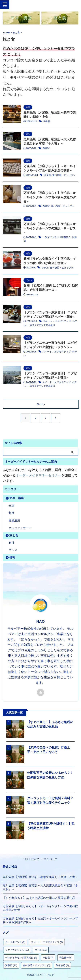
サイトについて (32, 859)
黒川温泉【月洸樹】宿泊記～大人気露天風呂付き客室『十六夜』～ (40, 887)
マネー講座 (17, 498)
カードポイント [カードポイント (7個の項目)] (15, 942)
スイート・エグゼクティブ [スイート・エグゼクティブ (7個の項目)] (47, 942)
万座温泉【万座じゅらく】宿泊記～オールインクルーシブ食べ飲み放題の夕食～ (50, 197)
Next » (41, 404)
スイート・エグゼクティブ (57, 321)
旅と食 (14, 535)
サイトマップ (50, 859)
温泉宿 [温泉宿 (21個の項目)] (11, 965)
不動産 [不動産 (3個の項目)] (48, 958)
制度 (11, 513)
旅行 (11, 543)
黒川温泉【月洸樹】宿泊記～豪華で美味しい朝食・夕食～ (40, 877)
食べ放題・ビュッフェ (64, 175)
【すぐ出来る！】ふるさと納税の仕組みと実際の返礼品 (39, 898)
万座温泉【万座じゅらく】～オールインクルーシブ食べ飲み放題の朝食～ (40, 908)
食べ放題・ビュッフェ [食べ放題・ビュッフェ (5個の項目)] (37, 965)
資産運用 (14, 520)
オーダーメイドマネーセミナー (39, 475)
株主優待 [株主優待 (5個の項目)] (66, 958)
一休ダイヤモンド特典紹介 (57, 237)
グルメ (13, 550)
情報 (12, 557)
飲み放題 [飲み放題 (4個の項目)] (62, 965)
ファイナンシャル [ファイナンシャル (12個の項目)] (17, 950)
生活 (11, 505)
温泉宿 (46, 121)
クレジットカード (20, 528)
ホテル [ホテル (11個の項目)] (41, 950)
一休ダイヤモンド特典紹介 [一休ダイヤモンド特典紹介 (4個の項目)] (21, 958)
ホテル (45, 268)
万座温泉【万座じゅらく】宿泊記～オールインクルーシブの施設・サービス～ (50, 228)
